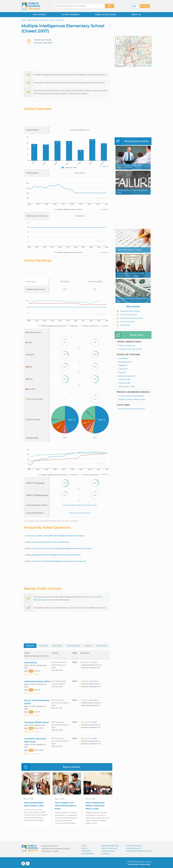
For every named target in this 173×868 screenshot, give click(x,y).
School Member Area (134, 846)
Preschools (88, 646)
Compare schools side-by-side (130, 349)
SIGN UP (145, 6)
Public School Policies (129, 315)
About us (85, 848)
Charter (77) (123, 369)
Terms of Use (133, 864)
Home (84, 846)
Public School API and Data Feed (139, 851)
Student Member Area (110, 846)
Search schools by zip (127, 346)
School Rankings (88, 854)
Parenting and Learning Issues (132, 318)
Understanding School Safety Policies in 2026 (34, 804)
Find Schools (86, 851)
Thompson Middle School (37, 723)
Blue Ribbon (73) (125, 362)
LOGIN (133, 6)
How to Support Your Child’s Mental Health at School (66, 806)
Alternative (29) (125, 383)
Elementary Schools (73, 646)
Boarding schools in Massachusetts (132, 400)
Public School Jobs (127, 322)
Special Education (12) (127, 376)
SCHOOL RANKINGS (71, 15)
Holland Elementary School (37, 682)
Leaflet (138, 66)
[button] (133, 49)
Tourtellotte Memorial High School (35, 740)
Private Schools (102, 646)
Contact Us (106, 854)
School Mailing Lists (134, 848)
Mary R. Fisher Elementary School (37, 702)
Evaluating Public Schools (130, 311)
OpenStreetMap (147, 66)
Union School (83, 608)
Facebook (28, 863)
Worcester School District (80, 513)
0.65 (95, 438)
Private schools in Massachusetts (131, 396)
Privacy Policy (145, 864)
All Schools (30, 646)
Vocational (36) (124, 380)
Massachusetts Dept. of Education (132, 409)
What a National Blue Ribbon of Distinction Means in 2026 (95, 806)
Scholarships (125, 325)
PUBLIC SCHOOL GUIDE (105, 15)
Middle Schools (57, 646)
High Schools (43, 646)
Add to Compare (33, 675)
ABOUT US (136, 15)
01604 (50, 43)
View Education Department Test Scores (80, 505)
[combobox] (78, 6)
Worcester (38, 43)
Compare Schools (108, 851)
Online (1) (122, 373)
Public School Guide (109, 848)
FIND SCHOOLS (39, 15)
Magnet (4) (123, 366)
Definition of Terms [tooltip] (31, 282)
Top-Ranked (123, 359)
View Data (105, 166)
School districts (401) (127, 387)
